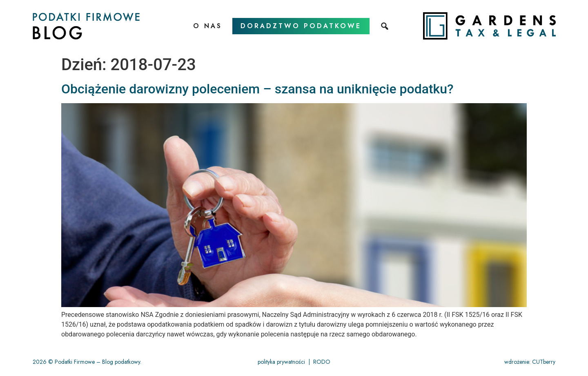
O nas (208, 26)
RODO (322, 362)
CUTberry (544, 362)
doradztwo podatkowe (301, 26)
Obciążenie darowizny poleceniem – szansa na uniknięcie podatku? (257, 89)
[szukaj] (385, 26)
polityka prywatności (281, 362)
